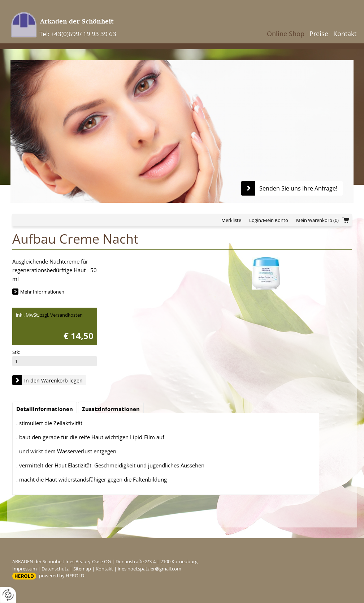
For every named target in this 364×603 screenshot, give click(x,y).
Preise (319, 34)
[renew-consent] (8, 595)
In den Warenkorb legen (53, 380)
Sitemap (82, 569)
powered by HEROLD (62, 576)
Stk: (16, 352)
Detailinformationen (45, 409)
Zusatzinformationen (111, 409)
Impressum (25, 569)
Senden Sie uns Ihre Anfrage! (298, 188)
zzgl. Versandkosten (61, 315)
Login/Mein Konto (269, 220)
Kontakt (345, 34)
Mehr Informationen (42, 292)
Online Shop (286, 34)
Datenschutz (55, 569)
